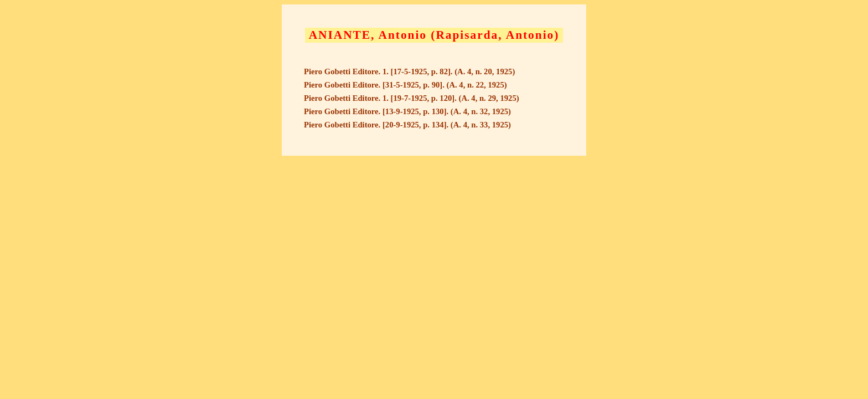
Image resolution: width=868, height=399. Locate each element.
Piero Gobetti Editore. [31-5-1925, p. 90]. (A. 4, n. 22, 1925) (405, 85)
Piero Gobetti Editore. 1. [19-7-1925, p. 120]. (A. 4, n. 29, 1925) (412, 98)
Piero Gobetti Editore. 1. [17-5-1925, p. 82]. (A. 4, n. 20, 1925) (409, 71)
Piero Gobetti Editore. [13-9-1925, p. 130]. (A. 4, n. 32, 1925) (407, 111)
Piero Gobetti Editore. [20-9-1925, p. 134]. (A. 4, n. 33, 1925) (407, 125)
